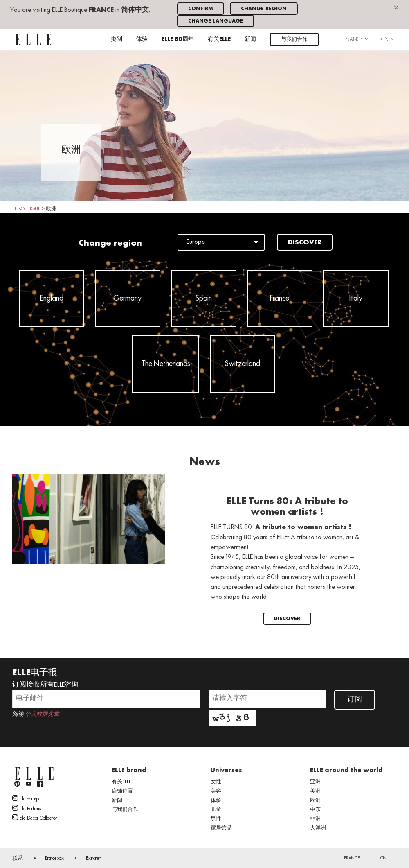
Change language (216, 21)
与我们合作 (294, 40)
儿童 (216, 810)
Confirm (201, 9)
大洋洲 (318, 828)
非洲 (315, 819)
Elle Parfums (27, 808)
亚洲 (315, 782)
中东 (315, 810)
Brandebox (54, 859)
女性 (216, 782)
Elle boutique (27, 798)
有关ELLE (219, 40)
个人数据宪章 (42, 714)
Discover (305, 243)
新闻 (250, 40)
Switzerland (243, 364)
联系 (18, 859)
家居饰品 (221, 828)
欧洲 (315, 801)
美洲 (315, 791)
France (280, 298)
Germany (127, 298)
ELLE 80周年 (178, 40)
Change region (264, 9)
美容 (216, 791)
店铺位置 (122, 791)
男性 (216, 819)
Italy (356, 298)
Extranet (93, 859)
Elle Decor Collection (35, 818)
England (52, 298)
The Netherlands (166, 364)
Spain (204, 298)
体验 (142, 40)
